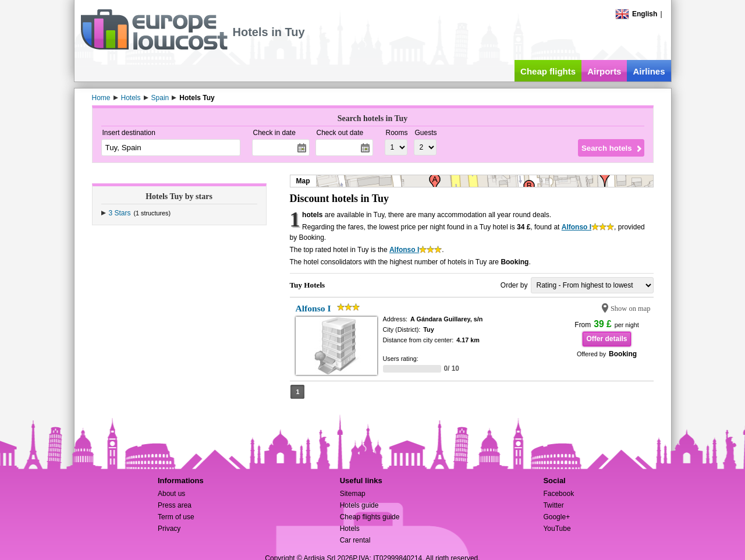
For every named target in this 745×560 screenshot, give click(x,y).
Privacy (169, 529)
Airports (604, 71)
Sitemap (353, 494)
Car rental (355, 540)
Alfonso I (577, 227)
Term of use (176, 517)
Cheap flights (548, 71)
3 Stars (120, 213)
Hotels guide (359, 505)
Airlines (649, 71)
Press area (175, 505)
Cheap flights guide (370, 517)
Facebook (558, 494)
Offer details (606, 339)
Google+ (556, 517)
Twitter (553, 505)
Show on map (631, 309)
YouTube (557, 529)
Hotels (350, 529)
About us (171, 494)
